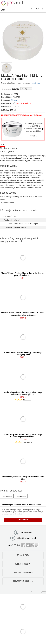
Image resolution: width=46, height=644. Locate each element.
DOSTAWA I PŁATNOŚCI (23, 573)
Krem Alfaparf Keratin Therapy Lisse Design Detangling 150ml (23, 354)
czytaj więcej (36, 83)
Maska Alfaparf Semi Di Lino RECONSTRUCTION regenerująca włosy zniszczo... (23, 314)
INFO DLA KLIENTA (23, 555)
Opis (2, 145)
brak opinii (16, 89)
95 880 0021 (23, 532)
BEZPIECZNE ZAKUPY (23, 564)
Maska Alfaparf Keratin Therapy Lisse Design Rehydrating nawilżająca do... (23, 393)
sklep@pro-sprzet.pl (23, 538)
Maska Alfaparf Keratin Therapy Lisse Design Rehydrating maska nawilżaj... (23, 436)
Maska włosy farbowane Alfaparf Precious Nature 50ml (23, 478)
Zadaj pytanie (7, 152)
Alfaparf (14, 100)
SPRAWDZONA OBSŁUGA (23, 581)
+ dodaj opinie (26, 89)
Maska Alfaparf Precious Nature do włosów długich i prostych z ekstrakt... (23, 274)
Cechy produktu (8, 148)
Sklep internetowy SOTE (39, 592)
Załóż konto (23, 520)
